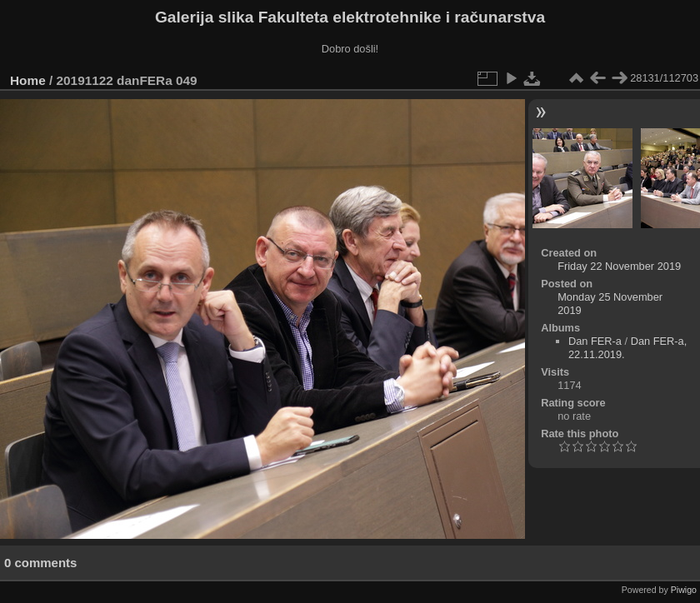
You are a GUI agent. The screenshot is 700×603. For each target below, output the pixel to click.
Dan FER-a (595, 341)
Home (28, 80)
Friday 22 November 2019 (619, 266)
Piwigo (684, 590)
